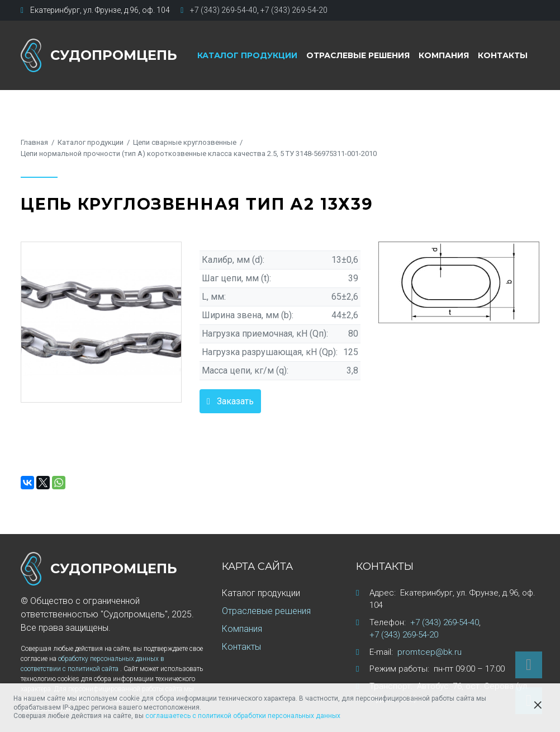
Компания (444, 55)
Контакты (503, 55)
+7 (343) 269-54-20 (294, 10)
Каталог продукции (247, 55)
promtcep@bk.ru (430, 652)
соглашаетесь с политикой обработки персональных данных (243, 716)
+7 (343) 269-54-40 (224, 10)
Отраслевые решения (358, 55)
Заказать (235, 401)
